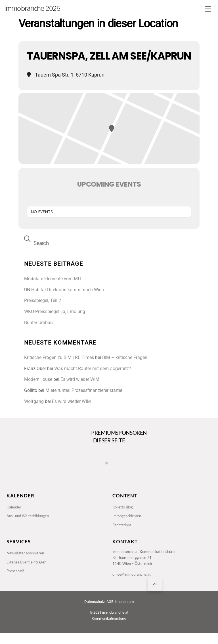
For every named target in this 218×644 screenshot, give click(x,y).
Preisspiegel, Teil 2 (43, 300)
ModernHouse (38, 379)
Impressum (124, 613)
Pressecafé (16, 578)
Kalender (15, 509)
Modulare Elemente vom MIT (53, 279)
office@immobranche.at (134, 582)
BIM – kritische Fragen (125, 357)
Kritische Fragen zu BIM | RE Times (59, 357)
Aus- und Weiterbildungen (30, 519)
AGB (110, 613)
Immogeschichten (128, 519)
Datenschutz (95, 613)
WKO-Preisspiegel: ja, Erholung (55, 312)
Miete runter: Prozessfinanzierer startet (84, 390)
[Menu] (208, 9)
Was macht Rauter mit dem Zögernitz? (93, 369)
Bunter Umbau (38, 323)
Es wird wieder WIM (80, 379)
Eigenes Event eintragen (27, 568)
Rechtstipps (123, 529)
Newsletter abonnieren (27, 559)
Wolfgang (34, 401)
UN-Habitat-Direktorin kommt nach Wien (64, 290)
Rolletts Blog (124, 509)
